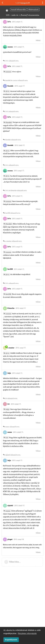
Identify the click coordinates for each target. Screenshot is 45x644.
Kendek (9, 122)
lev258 (9, 294)
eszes (8, 511)
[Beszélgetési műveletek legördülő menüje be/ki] (43, 3)
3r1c (8, 91)
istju (8, 409)
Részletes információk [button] (27, 633)
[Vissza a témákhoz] (2, 3)
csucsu (9, 72)
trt (7, 438)
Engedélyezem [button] (11, 640)
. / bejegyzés (22, 3)
